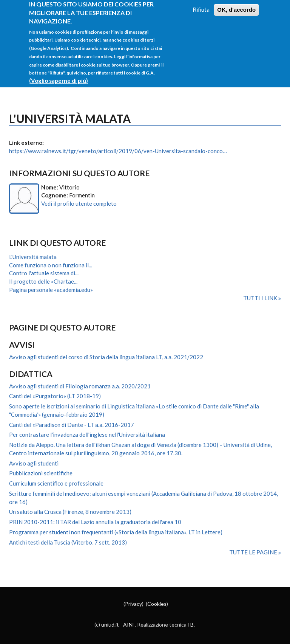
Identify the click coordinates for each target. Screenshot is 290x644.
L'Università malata (33, 257)
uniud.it (110, 625)
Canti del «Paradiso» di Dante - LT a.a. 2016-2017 (72, 425)
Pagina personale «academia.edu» (51, 290)
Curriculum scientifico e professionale (56, 483)
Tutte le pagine (254, 552)
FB (191, 625)
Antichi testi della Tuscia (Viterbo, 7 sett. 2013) (68, 542)
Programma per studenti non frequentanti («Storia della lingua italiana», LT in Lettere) (116, 532)
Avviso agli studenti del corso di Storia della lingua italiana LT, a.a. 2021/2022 (106, 357)
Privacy (133, 604)
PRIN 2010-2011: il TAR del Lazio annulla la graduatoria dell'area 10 (95, 522)
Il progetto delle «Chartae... (43, 281)
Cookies (157, 604)
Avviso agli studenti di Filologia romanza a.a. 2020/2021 (80, 386)
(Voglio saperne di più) (59, 74)
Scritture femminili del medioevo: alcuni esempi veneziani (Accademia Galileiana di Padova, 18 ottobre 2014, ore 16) (143, 498)
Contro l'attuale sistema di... (44, 273)
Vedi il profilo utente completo (79, 203)
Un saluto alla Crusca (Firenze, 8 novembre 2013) (70, 512)
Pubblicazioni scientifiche (41, 473)
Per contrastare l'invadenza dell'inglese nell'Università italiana (87, 435)
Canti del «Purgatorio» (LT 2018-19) (55, 396)
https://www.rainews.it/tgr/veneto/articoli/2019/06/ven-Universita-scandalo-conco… (118, 151)
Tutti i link (261, 298)
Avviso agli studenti (34, 463)
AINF (129, 625)
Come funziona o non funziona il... (51, 265)
